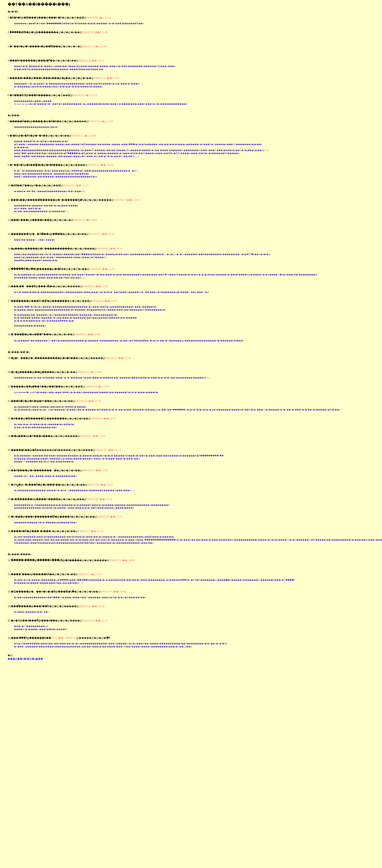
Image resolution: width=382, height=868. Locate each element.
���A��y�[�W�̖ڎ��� (25, 659)
